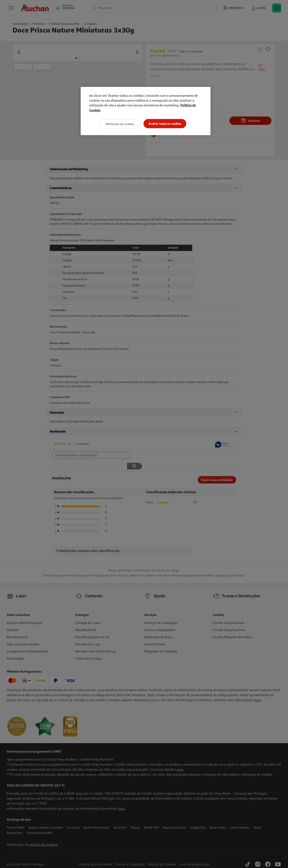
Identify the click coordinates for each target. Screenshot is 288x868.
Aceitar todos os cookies (166, 124)
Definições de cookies (119, 124)
